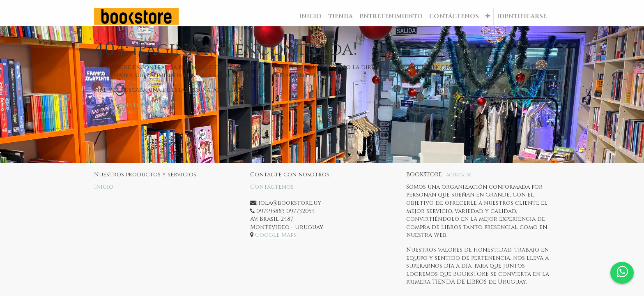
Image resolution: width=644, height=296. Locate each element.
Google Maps (276, 235)
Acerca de (459, 175)
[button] (488, 16)
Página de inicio (136, 105)
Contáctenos (132, 112)
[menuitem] (310, 16)
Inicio (104, 187)
